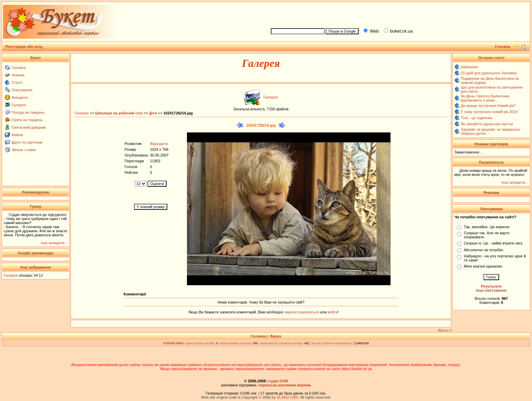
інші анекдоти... (54, 243)
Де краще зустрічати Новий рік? (488, 106)
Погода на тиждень (28, 112)
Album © (445, 330)
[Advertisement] (398, 14)
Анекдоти (20, 97)
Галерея (19, 105)
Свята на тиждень (27, 120)
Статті (17, 83)
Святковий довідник (29, 127)
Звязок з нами (24, 150)
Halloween (469, 67)
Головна (19, 68)
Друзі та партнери (27, 142)
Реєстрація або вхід (24, 47)
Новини (18, 75)
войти (332, 312)
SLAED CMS (287, 397)
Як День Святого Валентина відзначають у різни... (485, 98)
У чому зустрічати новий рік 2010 (489, 112)
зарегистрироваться (302, 312)
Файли (17, 135)
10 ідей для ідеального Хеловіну (489, 73)
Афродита (159, 144)
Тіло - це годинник (476, 118)
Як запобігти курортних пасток (487, 124)
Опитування (22, 90)
